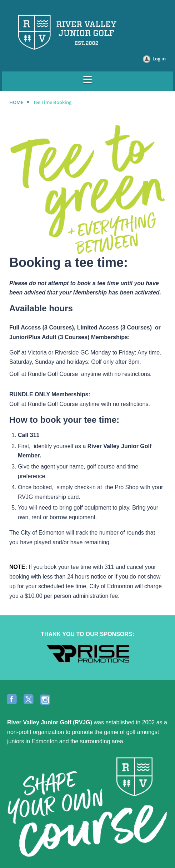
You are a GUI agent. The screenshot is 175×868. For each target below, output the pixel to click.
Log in (159, 59)
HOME (16, 102)
